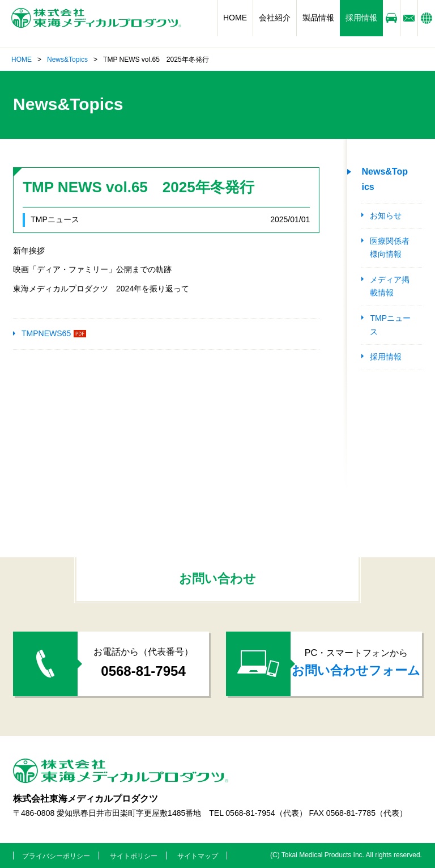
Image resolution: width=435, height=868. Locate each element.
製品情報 (318, 18)
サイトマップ (198, 856)
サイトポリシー (134, 856)
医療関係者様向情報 (390, 248)
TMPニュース (390, 325)
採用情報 (361, 18)
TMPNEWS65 (46, 333)
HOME (235, 18)
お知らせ (386, 215)
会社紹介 (275, 18)
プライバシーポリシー (56, 856)
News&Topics (67, 60)
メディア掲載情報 (390, 286)
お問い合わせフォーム (356, 670)
